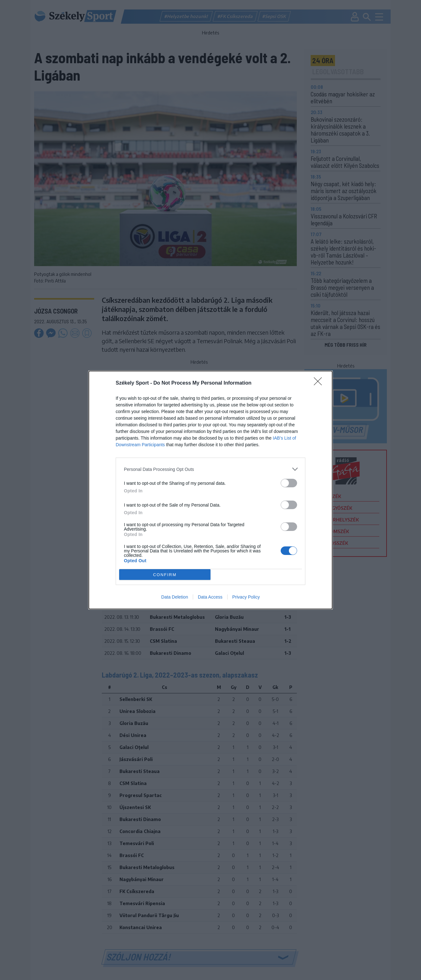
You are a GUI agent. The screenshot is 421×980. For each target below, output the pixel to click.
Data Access (210, 597)
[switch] (289, 483)
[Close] (320, 383)
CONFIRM (165, 574)
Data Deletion (175, 597)
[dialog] (210, 490)
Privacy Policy (246, 597)
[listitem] (210, 469)
